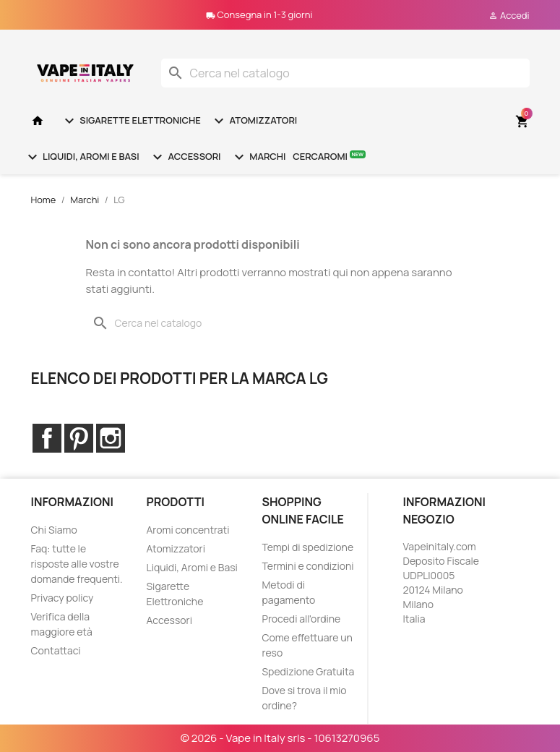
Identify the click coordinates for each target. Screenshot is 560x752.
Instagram (111, 438)
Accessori (185, 157)
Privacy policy (63, 598)
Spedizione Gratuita (308, 671)
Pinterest (79, 438)
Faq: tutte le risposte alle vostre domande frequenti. (77, 564)
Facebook (47, 438)
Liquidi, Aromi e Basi (82, 157)
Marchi (258, 157)
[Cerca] (345, 73)
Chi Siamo (54, 530)
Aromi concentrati (188, 530)
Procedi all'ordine (301, 619)
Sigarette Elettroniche (131, 121)
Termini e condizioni (307, 566)
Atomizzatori (254, 121)
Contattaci (56, 650)
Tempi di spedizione (307, 547)
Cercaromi (329, 156)
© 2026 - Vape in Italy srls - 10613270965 (280, 738)
